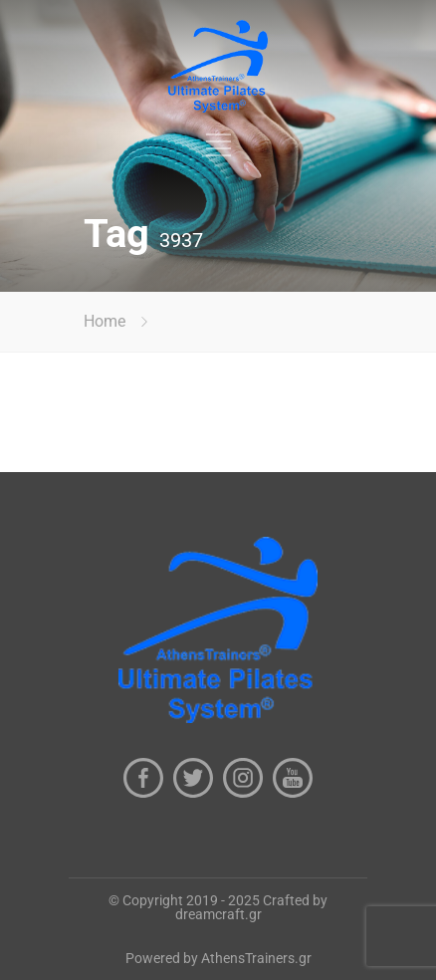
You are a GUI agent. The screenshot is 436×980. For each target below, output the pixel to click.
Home (105, 321)
